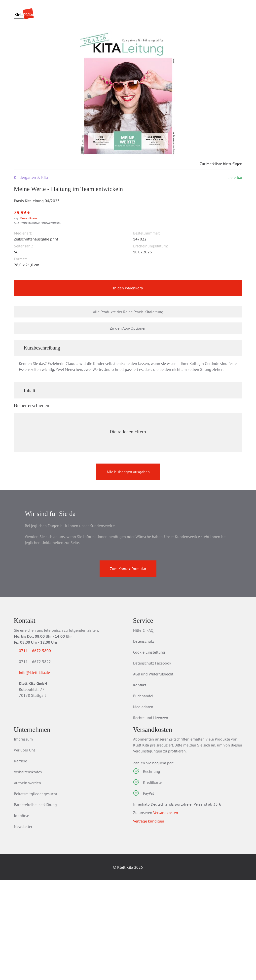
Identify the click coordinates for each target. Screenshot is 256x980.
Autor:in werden (27, 883)
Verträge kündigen (149, 921)
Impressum (23, 839)
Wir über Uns (25, 850)
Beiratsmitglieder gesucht (36, 894)
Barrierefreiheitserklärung (35, 904)
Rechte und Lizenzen (151, 818)
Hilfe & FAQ (143, 730)
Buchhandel (143, 796)
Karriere (20, 861)
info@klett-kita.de (40, 773)
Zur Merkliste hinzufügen (217, 197)
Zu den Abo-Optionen (128, 362)
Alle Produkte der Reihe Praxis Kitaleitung (128, 346)
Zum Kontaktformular (128, 668)
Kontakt (140, 785)
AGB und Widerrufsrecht (153, 774)
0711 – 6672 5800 (41, 750)
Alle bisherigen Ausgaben (128, 572)
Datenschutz (144, 741)
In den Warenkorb (128, 322)
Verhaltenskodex (28, 872)
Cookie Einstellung (149, 752)
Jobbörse (21, 915)
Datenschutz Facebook (152, 763)
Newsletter (23, 926)
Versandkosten (29, 252)
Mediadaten (143, 807)
